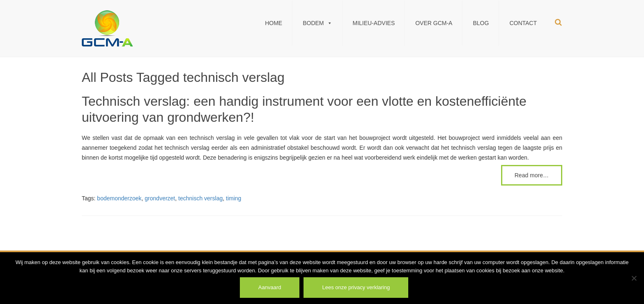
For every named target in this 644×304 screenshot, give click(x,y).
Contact (523, 23)
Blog (481, 23)
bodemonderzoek (119, 198)
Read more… (532, 175)
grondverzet (160, 198)
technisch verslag (200, 198)
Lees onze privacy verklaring (356, 287)
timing (233, 198)
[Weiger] (634, 278)
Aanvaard (270, 287)
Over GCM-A (434, 23)
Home (274, 23)
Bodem (317, 23)
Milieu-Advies (374, 23)
